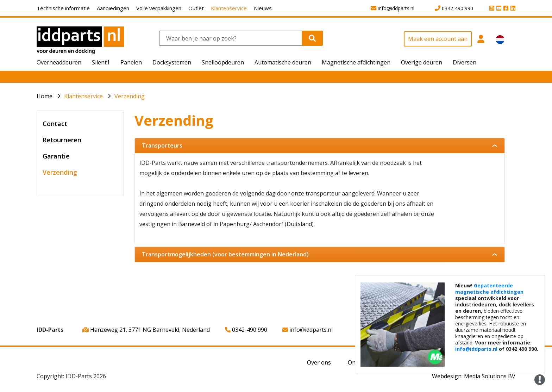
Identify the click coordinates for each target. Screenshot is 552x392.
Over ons (319, 362)
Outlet (196, 8)
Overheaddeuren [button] (59, 62)
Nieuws (263, 8)
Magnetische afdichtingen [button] (356, 62)
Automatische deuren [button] (283, 62)
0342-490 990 (246, 330)
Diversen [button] (465, 62)
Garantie (56, 156)
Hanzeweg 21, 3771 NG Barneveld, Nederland (146, 330)
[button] (481, 43)
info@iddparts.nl (308, 330)
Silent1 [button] (101, 62)
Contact (55, 124)
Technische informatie (63, 8)
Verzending (130, 96)
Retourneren (62, 140)
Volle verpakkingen (159, 8)
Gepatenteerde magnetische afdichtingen (489, 289)
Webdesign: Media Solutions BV (474, 376)
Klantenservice (229, 8)
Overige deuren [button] (422, 62)
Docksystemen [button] (172, 62)
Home (45, 96)
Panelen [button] (131, 62)
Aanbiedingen (113, 8)
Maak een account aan (438, 39)
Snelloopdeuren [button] (223, 62)
